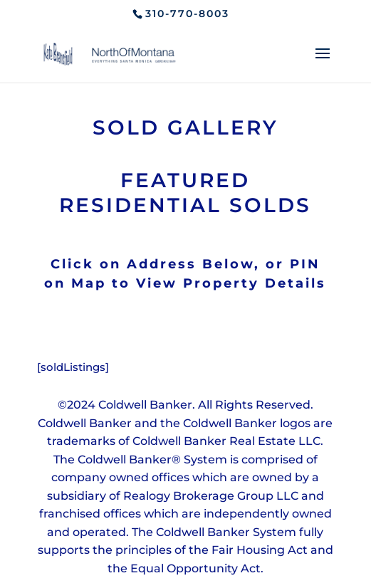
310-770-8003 (187, 14)
